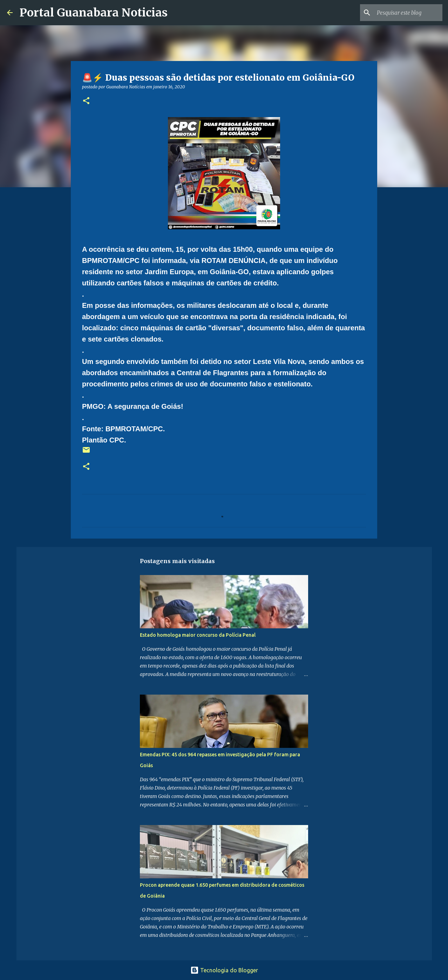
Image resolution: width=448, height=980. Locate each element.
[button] (86, 101)
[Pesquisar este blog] (406, 13)
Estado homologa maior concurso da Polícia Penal (198, 635)
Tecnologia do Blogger (224, 970)
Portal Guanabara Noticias (94, 13)
